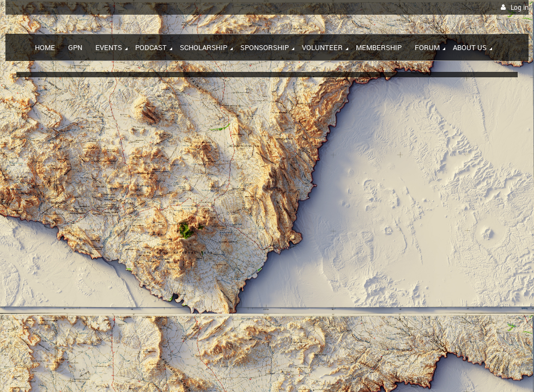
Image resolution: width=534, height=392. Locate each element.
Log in (520, 7)
